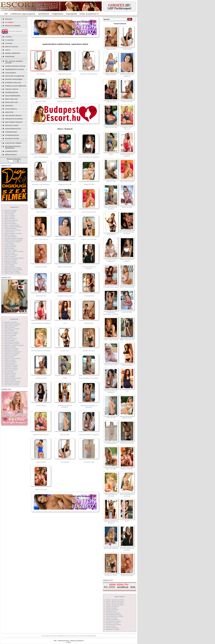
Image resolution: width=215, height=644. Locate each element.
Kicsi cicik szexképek (11, 260)
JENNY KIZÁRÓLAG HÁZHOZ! (89, 157)
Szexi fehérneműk (13, 96)
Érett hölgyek (11, 99)
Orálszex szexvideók (112, 619)
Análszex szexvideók (112, 606)
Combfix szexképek (10, 228)
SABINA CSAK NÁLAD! (65, 101)
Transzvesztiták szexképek (12, 378)
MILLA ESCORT (41, 101)
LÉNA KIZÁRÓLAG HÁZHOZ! (89, 435)
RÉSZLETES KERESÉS (13, 26)
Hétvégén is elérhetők (15, 76)
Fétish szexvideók (111, 608)
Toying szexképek (10, 376)
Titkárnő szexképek (10, 373)
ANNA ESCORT (127, 365)
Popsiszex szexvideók (112, 623)
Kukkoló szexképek (10, 261)
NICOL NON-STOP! (65, 212)
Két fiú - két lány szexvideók (115, 603)
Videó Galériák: (119, 597)
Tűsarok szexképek (10, 380)
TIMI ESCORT (89, 323)
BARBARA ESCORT (65, 74)
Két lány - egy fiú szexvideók (115, 605)
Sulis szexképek (9, 357)
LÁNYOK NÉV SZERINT (13, 143)
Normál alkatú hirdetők (16, 86)
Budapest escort (12, 139)
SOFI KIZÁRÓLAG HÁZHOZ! (41, 351)
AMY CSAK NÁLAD (41, 239)
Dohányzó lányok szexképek (13, 233)
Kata (65, 323)
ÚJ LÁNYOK (9, 40)
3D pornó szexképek (11, 210)
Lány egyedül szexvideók (114, 615)
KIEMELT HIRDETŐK (12, 53)
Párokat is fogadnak (14, 119)
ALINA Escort (65, 351)
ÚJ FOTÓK (9, 43)
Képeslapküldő (72, 14)
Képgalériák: (14, 207)
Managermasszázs (13, 129)
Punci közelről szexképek (12, 344)
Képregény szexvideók (113, 613)
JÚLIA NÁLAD (41, 406)
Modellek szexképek (11, 322)
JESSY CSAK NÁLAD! (41, 157)
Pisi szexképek (9, 337)
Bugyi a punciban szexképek (13, 227)
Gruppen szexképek (10, 246)
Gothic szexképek (10, 245)
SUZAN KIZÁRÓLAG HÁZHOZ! (89, 268)
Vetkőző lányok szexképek (12, 381)
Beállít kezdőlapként (58, 636)
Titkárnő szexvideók (112, 628)
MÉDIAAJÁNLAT (11, 155)
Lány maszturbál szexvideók (114, 616)
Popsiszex (9, 106)
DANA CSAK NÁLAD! (89, 239)
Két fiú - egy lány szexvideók (115, 601)
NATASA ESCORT (41, 267)
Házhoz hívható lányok (15, 66)
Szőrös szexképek (10, 363)
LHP (6, 14)
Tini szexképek (9, 372)
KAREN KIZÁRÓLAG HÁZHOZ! (65, 406)
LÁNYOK (8, 37)
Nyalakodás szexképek (11, 332)
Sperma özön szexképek (12, 353)
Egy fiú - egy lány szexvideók (115, 600)
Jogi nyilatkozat (46, 636)
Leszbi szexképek (10, 266)
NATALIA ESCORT (65, 157)
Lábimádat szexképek (11, 263)
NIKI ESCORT (65, 435)
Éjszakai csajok (12, 125)
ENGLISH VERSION (15, 31)
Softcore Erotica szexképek (13, 352)
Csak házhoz (10, 73)
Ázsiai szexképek (10, 217)
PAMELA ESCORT (41, 489)
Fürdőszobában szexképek (12, 241)
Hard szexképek (9, 248)
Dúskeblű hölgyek (13, 83)
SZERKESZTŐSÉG (11, 151)
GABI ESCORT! (111, 102)
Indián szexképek (10, 253)
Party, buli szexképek (11, 334)
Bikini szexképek (10, 218)
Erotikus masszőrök (14, 79)
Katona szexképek (10, 256)
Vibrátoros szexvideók (113, 629)
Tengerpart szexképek (11, 367)
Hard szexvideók (111, 611)
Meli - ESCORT (111, 469)
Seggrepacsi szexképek (11, 348)
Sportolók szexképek (11, 355)
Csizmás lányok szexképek (13, 230)
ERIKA (65, 378)
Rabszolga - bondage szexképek (14, 345)
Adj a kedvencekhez (72, 636)
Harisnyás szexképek (11, 250)
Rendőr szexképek (10, 347)
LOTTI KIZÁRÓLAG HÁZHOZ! (65, 239)
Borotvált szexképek (11, 223)
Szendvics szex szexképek (12, 358)
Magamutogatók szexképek (13, 268)
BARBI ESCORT (89, 184)
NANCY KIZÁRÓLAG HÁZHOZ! (127, 495)
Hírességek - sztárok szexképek (14, 251)
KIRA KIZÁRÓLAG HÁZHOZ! (89, 378)
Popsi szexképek (9, 340)
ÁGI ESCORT (41, 74)
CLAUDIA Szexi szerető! (65, 296)
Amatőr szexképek (10, 212)
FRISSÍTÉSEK (10, 57)
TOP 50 (8, 50)
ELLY (127, 521)
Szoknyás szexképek (11, 362)
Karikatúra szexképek (11, 255)
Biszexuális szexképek (11, 220)
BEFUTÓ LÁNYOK (12, 47)
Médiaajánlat (92, 636)
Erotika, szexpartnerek (88, 14)
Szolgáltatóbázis (58, 14)
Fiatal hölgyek (12, 102)
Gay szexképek (9, 243)
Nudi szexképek (9, 330)
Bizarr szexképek (10, 222)
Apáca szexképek (10, 215)
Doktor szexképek (10, 235)
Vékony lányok (12, 89)
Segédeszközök (12, 92)
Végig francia (11, 109)
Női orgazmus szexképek (12, 329)
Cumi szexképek (9, 232)
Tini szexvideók (111, 626)
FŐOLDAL (9, 19)
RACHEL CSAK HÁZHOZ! (89, 74)
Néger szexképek (10, 327)
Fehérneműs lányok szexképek (14, 238)
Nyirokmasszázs (12, 135)
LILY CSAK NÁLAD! (89, 212)
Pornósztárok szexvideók (113, 624)
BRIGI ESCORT (111, 75)
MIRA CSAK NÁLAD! (65, 267)
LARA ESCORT (41, 462)
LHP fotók (9, 112)
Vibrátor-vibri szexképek (12, 383)
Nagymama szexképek (11, 325)
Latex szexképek (9, 265)
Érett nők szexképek (10, 237)
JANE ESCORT (41, 212)
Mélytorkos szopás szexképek (13, 269)
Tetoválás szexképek (11, 370)
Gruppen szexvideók (112, 610)
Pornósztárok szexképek (12, 342)
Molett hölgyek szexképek (12, 324)
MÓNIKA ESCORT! (89, 351)
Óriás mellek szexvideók (113, 621)
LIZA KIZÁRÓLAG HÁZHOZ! (41, 323)
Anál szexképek (9, 214)
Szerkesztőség (83, 636)
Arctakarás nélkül (13, 115)
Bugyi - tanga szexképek (12, 225)
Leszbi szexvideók (111, 618)
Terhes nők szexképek (11, 368)
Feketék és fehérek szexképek (13, 240)
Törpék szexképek (10, 375)
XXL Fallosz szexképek (12, 385)
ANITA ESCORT (41, 296)
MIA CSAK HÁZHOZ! (111, 548)
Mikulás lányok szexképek (12, 273)
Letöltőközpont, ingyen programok (23, 14)
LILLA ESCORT (89, 296)
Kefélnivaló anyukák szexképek (14, 258)
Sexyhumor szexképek (11, 350)
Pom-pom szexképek (11, 339)
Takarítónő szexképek (11, 365)
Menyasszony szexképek (12, 271)
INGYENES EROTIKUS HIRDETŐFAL (13, 147)
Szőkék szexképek (10, 360)
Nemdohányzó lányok (15, 69)
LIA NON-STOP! (89, 462)
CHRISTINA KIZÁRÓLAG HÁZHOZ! (89, 406)
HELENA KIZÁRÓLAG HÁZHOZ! (127, 233)
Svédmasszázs (11, 132)
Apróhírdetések (43, 14)
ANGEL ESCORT (41, 378)
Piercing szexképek (10, 335)
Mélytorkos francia (14, 122)
